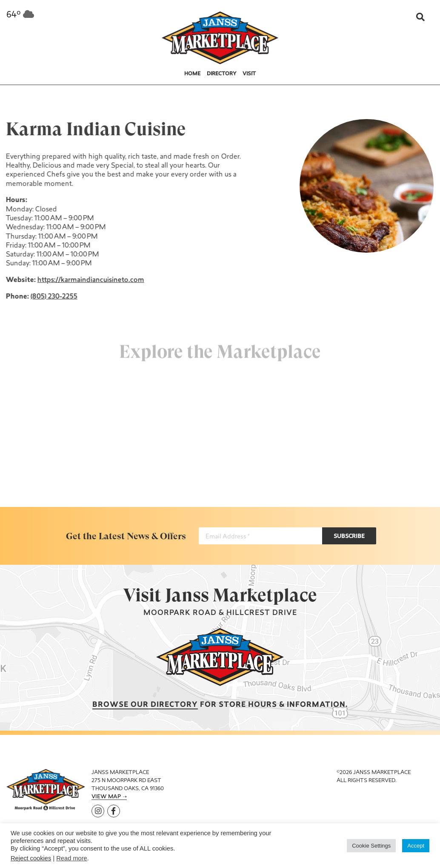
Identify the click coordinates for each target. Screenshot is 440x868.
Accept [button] (416, 846)
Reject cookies (31, 858)
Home (192, 74)
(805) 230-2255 (53, 297)
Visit (249, 74)
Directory (222, 74)
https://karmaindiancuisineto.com (90, 280)
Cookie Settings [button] (371, 846)
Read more (72, 858)
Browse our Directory (145, 705)
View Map (106, 797)
